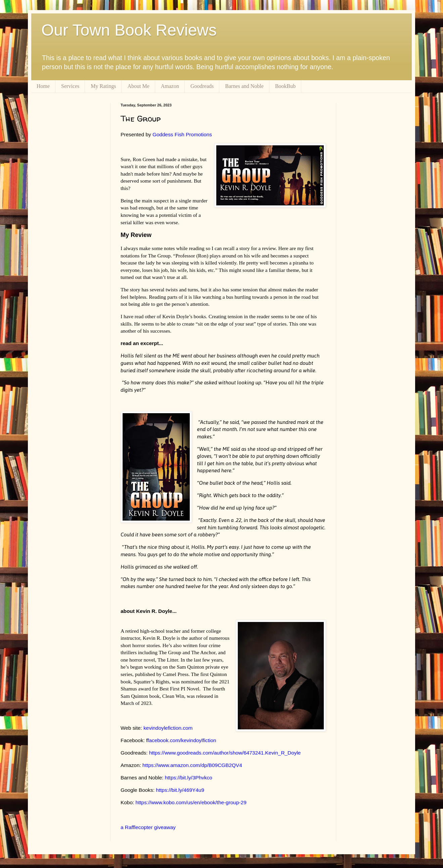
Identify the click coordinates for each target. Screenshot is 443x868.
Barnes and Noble (244, 86)
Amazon (170, 86)
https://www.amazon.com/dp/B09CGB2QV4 (192, 765)
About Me (138, 86)
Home (43, 86)
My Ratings (103, 86)
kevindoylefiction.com (168, 728)
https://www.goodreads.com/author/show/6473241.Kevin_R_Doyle (225, 753)
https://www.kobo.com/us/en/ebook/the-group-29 (191, 802)
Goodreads (202, 86)
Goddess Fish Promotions (182, 134)
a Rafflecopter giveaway (148, 827)
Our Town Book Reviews (129, 30)
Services (70, 86)
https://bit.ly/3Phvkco (189, 778)
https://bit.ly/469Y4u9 (180, 790)
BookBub (285, 86)
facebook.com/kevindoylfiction (182, 740)
